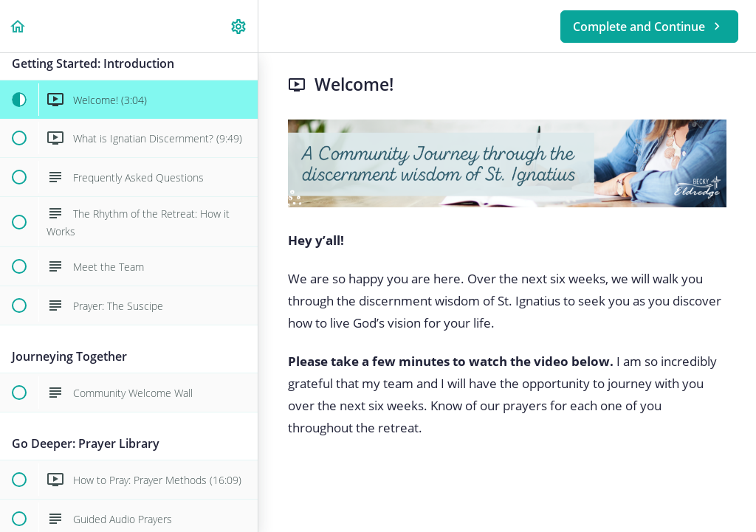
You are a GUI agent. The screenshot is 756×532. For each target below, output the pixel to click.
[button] (18, 26)
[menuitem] (239, 26)
